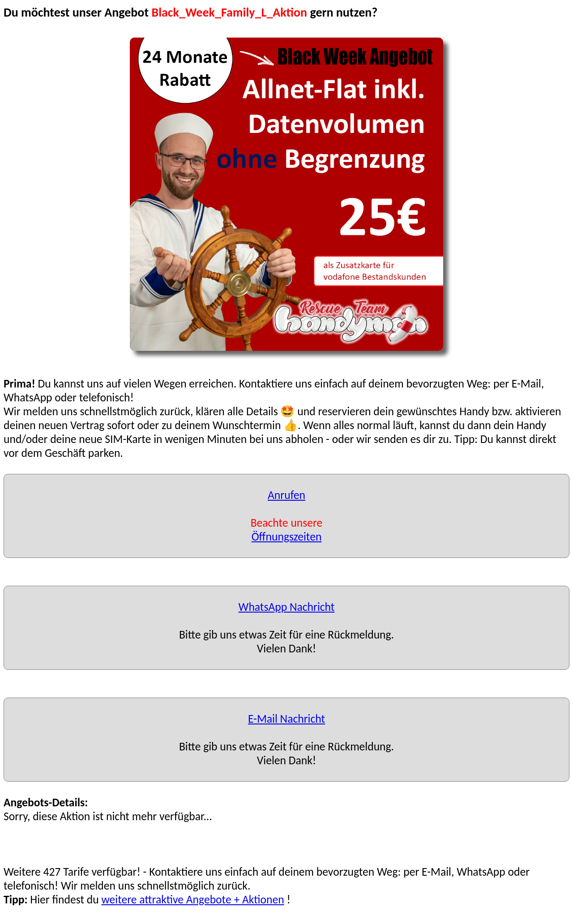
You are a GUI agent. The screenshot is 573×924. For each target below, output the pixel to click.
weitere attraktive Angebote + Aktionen (192, 900)
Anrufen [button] (286, 495)
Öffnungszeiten (287, 537)
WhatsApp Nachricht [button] (287, 607)
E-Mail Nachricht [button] (286, 719)
